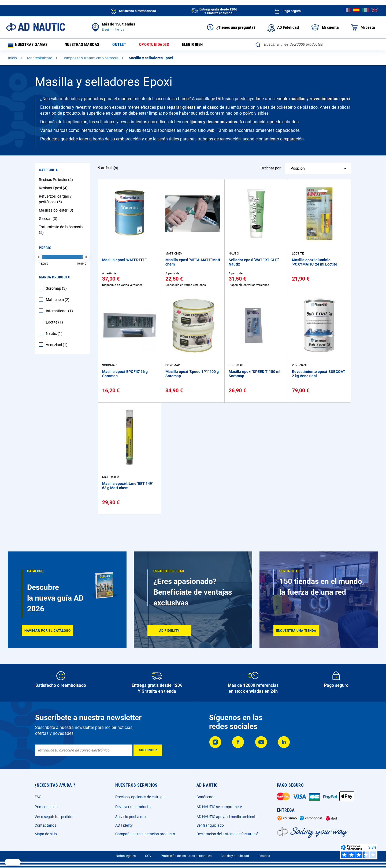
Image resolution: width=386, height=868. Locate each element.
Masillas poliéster (57, 212)
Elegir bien (203, 46)
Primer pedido (46, 807)
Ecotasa (264, 856)
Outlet (125, 46)
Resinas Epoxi (54, 190)
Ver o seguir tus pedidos (54, 817)
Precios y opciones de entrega (140, 797)
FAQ (38, 797)
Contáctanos (45, 825)
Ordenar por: (271, 170)
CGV (148, 856)
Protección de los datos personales (186, 856)
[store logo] (36, 27)
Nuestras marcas (85, 46)
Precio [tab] (45, 250)
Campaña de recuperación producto (145, 834)
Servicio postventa (131, 817)
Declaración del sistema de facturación (229, 834)
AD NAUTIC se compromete (219, 807)
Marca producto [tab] (55, 279)
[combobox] (316, 44)
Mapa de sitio (46, 834)
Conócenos (206, 797)
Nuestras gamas (30, 46)
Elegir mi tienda (113, 30)
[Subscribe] (148, 750)
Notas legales (126, 856)
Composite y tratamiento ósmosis (91, 60)
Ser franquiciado (210, 825)
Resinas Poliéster (57, 181)
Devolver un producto (133, 807)
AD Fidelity (124, 825)
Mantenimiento (40, 60)
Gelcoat (49, 220)
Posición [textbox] (298, 170)
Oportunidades (162, 46)
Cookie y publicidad (235, 856)
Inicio (13, 60)
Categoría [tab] (48, 172)
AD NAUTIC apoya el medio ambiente (227, 817)
